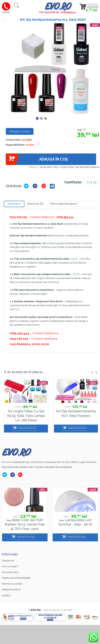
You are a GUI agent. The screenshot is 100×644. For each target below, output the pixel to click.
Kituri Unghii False (64, 167)
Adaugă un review (20, 131)
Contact (6, 595)
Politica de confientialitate (16, 578)
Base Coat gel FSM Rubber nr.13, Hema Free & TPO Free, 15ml (25, 524)
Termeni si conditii (12, 584)
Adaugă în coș (37, 159)
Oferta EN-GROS (11, 590)
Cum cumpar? (10, 566)
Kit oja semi (46, 167)
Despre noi (8, 561)
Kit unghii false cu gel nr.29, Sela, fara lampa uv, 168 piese (26, 416)
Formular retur (10, 572)
